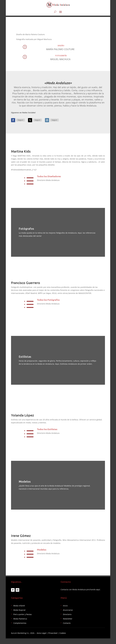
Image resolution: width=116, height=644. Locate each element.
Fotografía (61, 57)
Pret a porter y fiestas (23, 620)
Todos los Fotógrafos (48, 301)
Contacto (67, 629)
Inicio (65, 611)
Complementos (20, 629)
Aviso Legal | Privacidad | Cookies (51, 639)
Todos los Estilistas (47, 433)
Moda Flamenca (20, 624)
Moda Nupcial (19, 616)
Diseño (61, 47)
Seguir (20, 121)
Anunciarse (68, 616)
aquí (98, 595)
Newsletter (68, 624)
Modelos (42, 554)
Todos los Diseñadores (49, 178)
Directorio (67, 620)
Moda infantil (19, 611)
